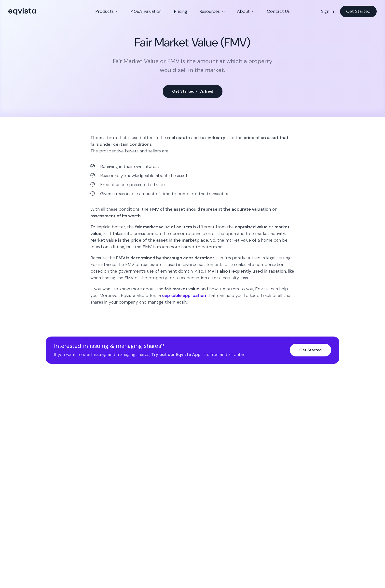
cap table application (184, 295)
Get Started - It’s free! (193, 91)
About (243, 11)
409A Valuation (146, 11)
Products (104, 11)
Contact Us (278, 11)
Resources (210, 11)
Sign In (328, 11)
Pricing (180, 11)
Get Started (358, 11)
